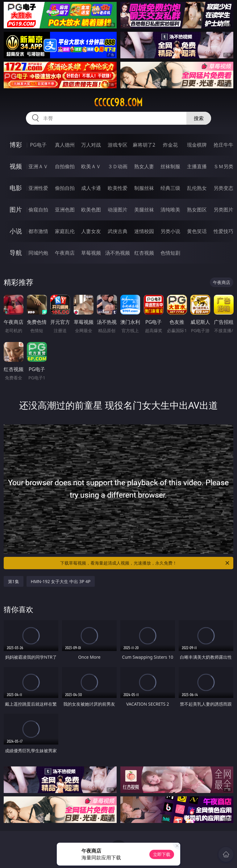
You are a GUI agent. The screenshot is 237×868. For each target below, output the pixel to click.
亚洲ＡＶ (38, 166)
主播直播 (197, 166)
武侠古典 (118, 231)
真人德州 (65, 145)
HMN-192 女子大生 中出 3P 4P (61, 581)
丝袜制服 (170, 166)
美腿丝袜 (144, 210)
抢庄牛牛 (223, 145)
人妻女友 (91, 231)
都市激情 (38, 231)
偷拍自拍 (65, 188)
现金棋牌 (197, 145)
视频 (16, 166)
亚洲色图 (65, 210)
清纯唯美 (170, 210)
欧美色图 (91, 210)
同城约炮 (38, 253)
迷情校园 (144, 231)
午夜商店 (65, 253)
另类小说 (170, 231)
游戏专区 (118, 145)
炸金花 (170, 145)
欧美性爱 (118, 188)
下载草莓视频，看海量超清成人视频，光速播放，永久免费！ (145, 563)
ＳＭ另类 (223, 166)
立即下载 (162, 854)
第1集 (14, 581)
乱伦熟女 (197, 188)
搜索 (199, 118)
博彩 (16, 145)
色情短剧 (170, 253)
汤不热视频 (118, 253)
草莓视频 (91, 253)
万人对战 (91, 145)
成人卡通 (91, 188)
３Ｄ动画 (118, 166)
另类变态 (223, 188)
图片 (16, 209)
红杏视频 (144, 253)
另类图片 (223, 210)
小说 (16, 231)
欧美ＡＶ (91, 166)
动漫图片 (118, 210)
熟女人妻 (144, 166)
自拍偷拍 (65, 166)
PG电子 (38, 145)
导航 (16, 253)
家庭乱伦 (65, 231)
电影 (16, 188)
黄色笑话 (197, 231)
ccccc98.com (118, 102)
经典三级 (170, 188)
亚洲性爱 (38, 188)
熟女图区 (197, 210)
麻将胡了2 (144, 145)
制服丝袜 (144, 188)
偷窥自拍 (38, 210)
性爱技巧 (223, 231)
